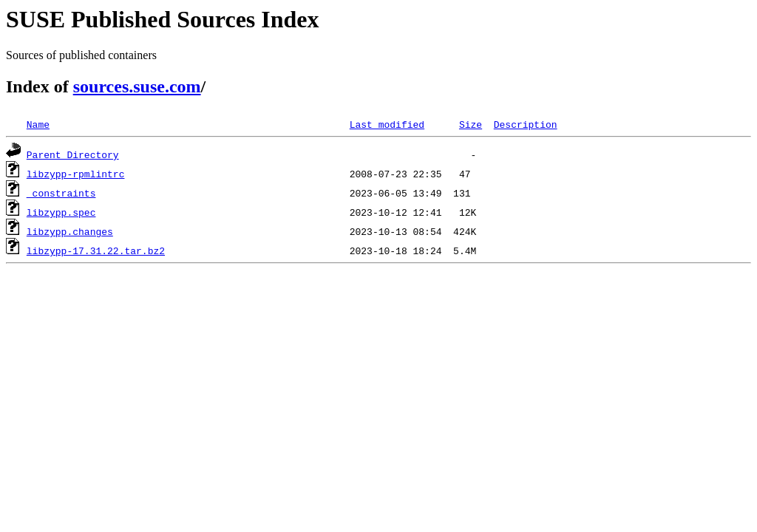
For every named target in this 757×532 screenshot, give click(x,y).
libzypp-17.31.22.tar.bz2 (96, 250)
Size (471, 124)
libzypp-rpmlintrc (76, 174)
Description (526, 124)
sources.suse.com (137, 86)
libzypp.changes (70, 231)
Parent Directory (73, 154)
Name (38, 124)
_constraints (61, 193)
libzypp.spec (61, 212)
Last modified (387, 124)
